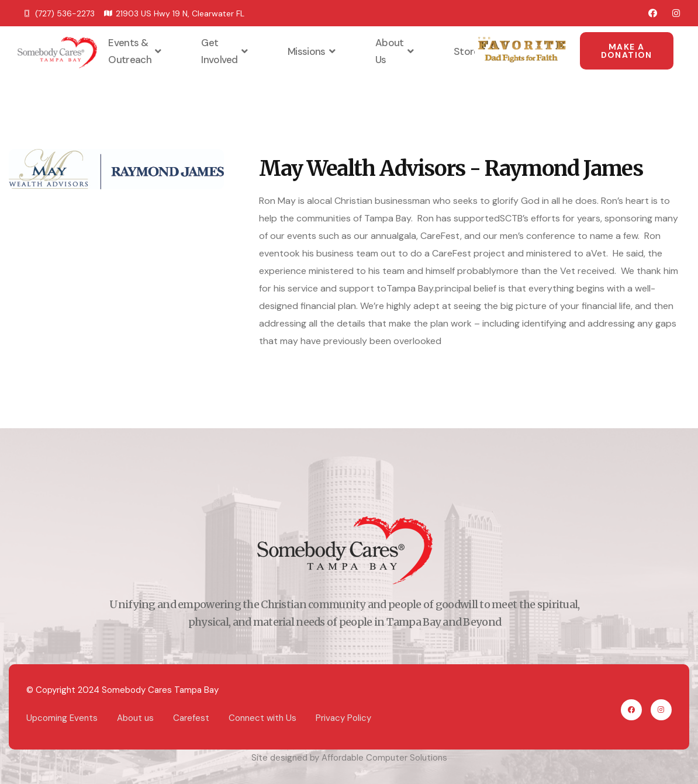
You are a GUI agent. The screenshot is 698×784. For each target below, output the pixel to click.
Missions (313, 51)
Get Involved (226, 51)
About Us (396, 51)
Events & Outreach (136, 51)
